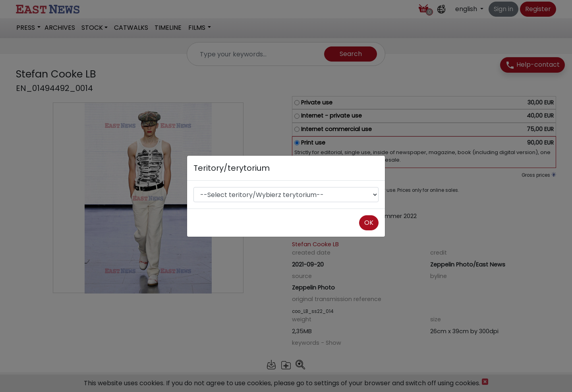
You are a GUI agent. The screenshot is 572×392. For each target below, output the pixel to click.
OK (369, 223)
